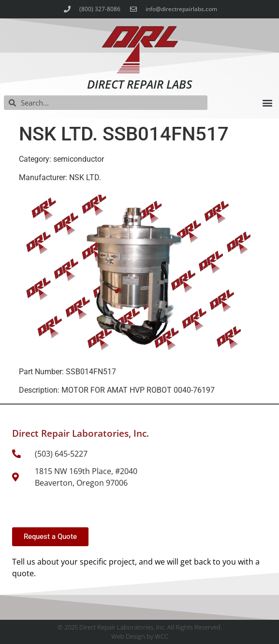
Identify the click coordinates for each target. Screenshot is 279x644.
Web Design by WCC (140, 636)
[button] (267, 103)
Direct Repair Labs (139, 84)
